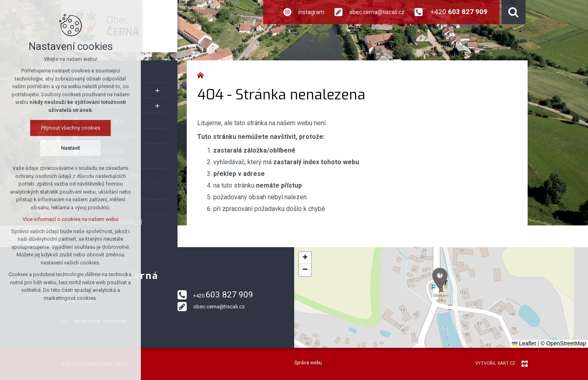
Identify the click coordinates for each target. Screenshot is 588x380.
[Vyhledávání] (514, 12)
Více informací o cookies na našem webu (70, 219)
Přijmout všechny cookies (71, 128)
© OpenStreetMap (563, 343)
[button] (440, 279)
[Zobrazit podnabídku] (157, 91)
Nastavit (71, 148)
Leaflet (524, 343)
